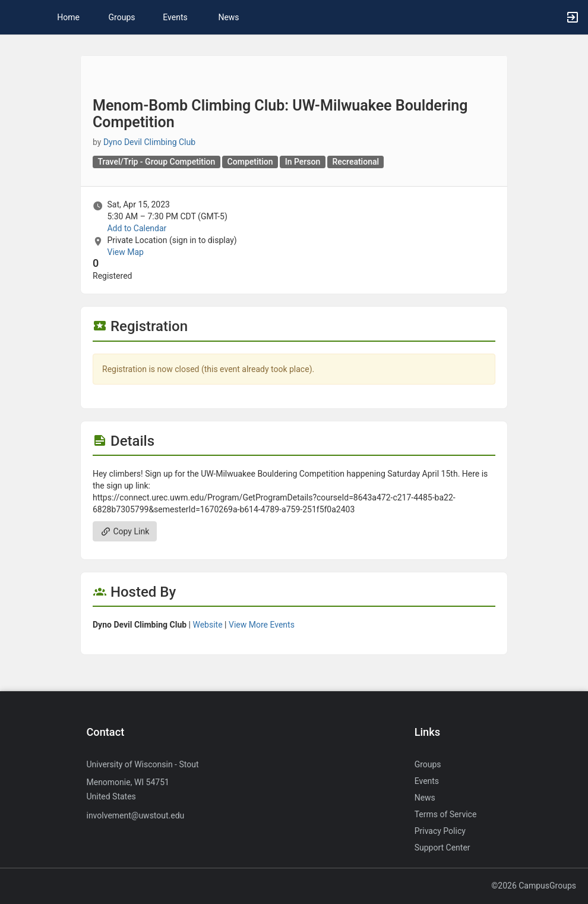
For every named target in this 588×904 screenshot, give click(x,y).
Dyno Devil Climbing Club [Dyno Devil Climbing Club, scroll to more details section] (149, 142)
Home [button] (68, 17)
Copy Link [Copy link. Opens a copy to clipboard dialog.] (125, 531)
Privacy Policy (440, 831)
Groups (122, 17)
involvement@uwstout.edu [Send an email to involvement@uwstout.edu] (135, 815)
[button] (15, 17)
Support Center (442, 848)
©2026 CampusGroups (534, 886)
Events (175, 17)
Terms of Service (446, 814)
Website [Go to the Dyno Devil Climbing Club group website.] (207, 625)
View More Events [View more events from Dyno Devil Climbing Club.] (262, 625)
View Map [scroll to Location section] (125, 252)
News (228, 17)
